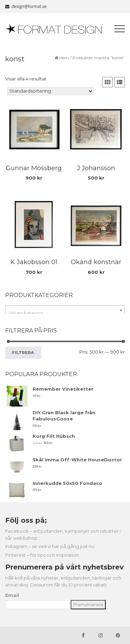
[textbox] (65, 313)
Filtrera (23, 353)
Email (12, 595)
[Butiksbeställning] (50, 91)
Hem (64, 58)
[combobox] (65, 310)
